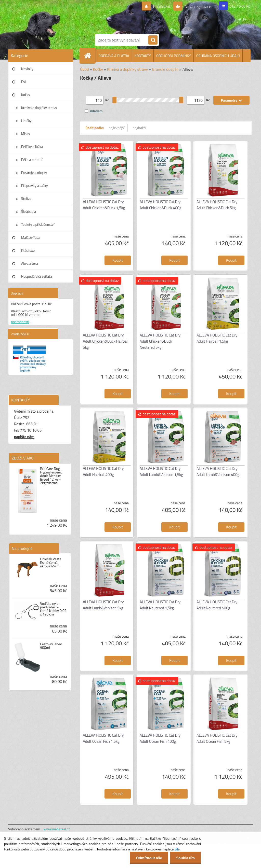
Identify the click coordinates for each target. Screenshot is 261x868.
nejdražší (139, 128)
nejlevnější (117, 128)
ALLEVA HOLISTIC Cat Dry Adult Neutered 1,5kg (160, 605)
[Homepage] (90, 55)
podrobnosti (20, 322)
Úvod (84, 69)
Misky (26, 134)
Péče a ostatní (32, 159)
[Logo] (136, 16)
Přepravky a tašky (35, 185)
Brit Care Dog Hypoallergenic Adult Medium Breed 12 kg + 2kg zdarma (51, 476)
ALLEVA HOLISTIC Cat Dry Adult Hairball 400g (103, 472)
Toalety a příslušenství (38, 224)
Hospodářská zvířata (37, 276)
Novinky (27, 69)
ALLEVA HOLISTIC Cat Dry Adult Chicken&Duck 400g (160, 205)
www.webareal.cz (57, 829)
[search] (153, 40)
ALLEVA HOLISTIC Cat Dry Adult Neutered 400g (217, 605)
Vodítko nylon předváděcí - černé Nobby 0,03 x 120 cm (53, 609)
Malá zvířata (30, 237)
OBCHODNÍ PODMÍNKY (174, 56)
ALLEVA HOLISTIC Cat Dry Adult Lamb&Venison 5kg (103, 605)
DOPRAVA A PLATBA (114, 56)
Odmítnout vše (148, 858)
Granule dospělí (165, 69)
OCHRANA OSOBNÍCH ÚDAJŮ (218, 56)
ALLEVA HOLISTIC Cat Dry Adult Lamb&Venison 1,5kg (161, 472)
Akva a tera (30, 263)
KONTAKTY (143, 56)
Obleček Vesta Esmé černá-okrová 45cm (51, 563)
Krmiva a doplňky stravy (39, 108)
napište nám (24, 437)
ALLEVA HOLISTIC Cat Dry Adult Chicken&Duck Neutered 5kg (160, 341)
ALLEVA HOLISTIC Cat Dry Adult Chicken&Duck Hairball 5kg (106, 341)
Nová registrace (198, 6)
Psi (23, 82)
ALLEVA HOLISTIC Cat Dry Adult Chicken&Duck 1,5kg (104, 205)
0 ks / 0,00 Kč (240, 6)
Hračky (26, 121)
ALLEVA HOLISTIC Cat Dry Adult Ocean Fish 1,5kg (103, 738)
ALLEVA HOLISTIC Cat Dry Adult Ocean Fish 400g (160, 738)
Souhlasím (185, 858)
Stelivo (26, 198)
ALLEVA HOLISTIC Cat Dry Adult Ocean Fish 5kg (217, 738)
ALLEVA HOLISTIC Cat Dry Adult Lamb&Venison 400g (218, 472)
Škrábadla (29, 211)
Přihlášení (161, 6)
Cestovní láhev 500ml (51, 646)
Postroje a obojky (34, 172)
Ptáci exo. (28, 250)
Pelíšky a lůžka (32, 146)
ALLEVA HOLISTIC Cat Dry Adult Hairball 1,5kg (217, 338)
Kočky (26, 95)
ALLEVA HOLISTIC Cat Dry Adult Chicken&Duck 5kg (217, 205)
